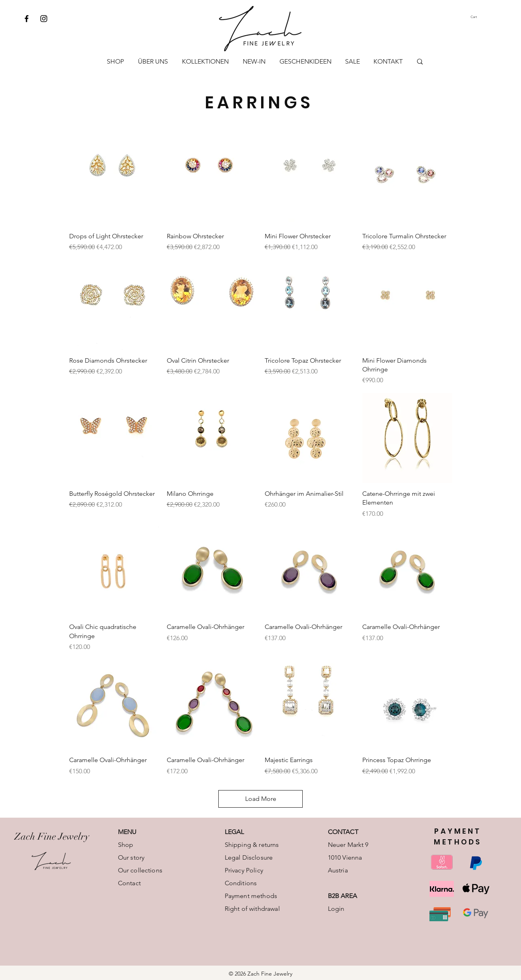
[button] (481, 17)
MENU (127, 832)
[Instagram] (44, 19)
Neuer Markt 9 (348, 845)
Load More (261, 799)
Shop (126, 845)
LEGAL (235, 832)
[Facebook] (27, 19)
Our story (131, 857)
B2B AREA (342, 896)
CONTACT (343, 832)
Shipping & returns (252, 845)
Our (123, 870)
